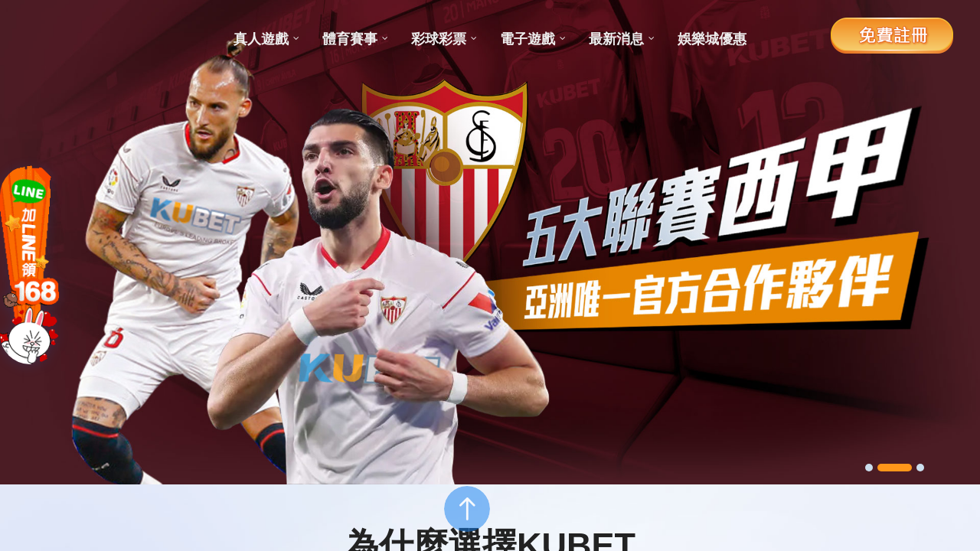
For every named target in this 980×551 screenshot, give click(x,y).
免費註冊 (892, 34)
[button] (877, 468)
